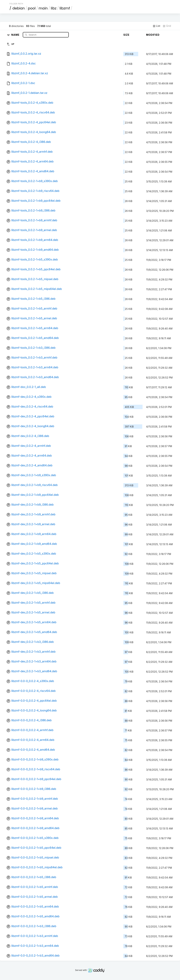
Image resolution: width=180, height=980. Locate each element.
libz (54, 8)
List (156, 26)
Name (16, 35)
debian (19, 8)
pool (32, 8)
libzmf (65, 8)
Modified (153, 35)
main (43, 8)
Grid (167, 26)
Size (126, 35)
